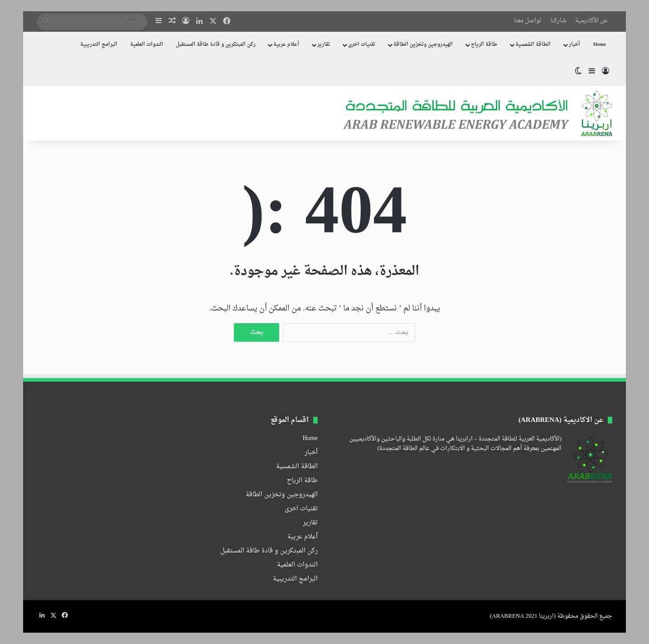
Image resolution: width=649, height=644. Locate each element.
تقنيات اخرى (362, 45)
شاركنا (558, 21)
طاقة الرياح (484, 45)
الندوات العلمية (147, 45)
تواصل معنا (528, 21)
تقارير (324, 45)
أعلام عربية (286, 45)
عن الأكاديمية (591, 21)
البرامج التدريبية (99, 45)
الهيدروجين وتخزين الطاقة (423, 45)
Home (600, 45)
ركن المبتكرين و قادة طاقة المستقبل (216, 45)
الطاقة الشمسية (533, 45)
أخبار (574, 45)
